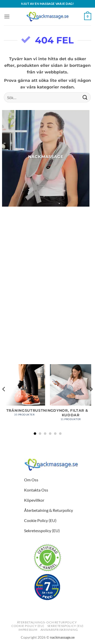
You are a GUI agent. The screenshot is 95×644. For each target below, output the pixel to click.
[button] (7, 16)
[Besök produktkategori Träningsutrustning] (24, 393)
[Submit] (85, 97)
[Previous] (4, 399)
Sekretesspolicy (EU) (65, 626)
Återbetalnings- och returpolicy (47, 622)
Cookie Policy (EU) (28, 626)
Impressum (28, 630)
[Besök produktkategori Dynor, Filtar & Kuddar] (71, 395)
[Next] (91, 399)
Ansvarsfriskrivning (59, 630)
